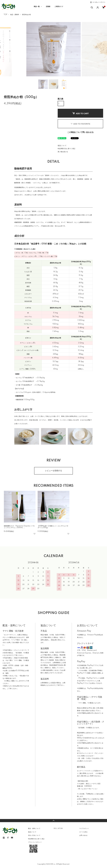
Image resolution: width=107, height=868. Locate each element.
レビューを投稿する (53, 471)
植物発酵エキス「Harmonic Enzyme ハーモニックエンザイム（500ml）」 (19, 527)
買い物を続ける (63, 152)
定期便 (48, 7)
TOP (5, 15)
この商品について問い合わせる (80, 132)
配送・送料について (34, 829)
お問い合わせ (83, 835)
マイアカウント (84, 829)
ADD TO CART (80, 113)
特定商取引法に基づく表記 (66, 149)
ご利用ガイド (59, 7)
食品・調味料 (15, 15)
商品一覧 (37, 7)
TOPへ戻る (53, 821)
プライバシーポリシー (35, 842)
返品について (62, 146)
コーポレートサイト (99, 2)
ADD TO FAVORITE (80, 124)
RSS (55, 829)
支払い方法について (34, 835)
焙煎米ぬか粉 (26, 15)
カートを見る (83, 832)
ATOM (60, 829)
